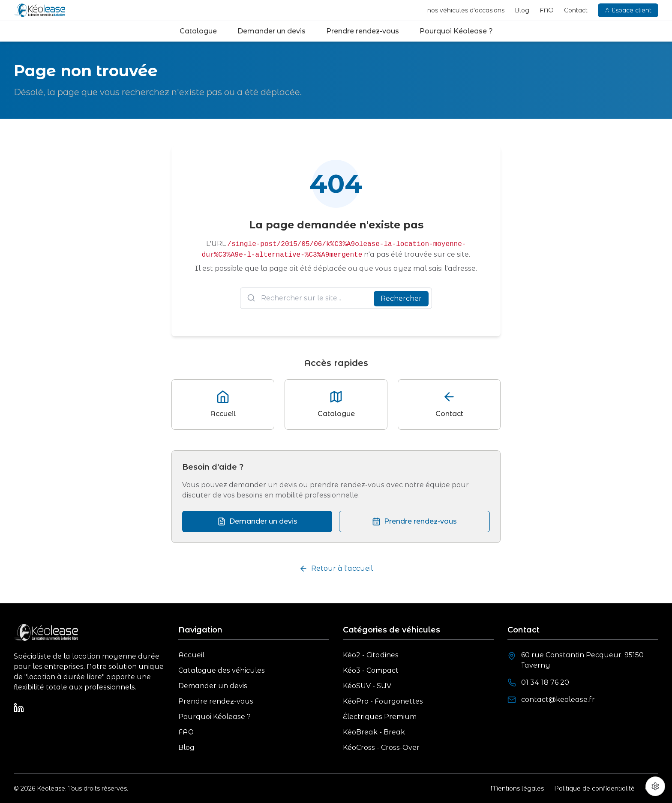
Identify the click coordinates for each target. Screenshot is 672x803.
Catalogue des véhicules (222, 670)
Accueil (191, 655)
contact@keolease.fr (558, 700)
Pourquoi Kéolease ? (456, 31)
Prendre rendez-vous (363, 31)
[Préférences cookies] (655, 786)
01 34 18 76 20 (545, 682)
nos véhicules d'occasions (466, 10)
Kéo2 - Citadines (371, 655)
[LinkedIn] (19, 708)
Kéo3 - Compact (371, 670)
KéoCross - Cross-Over (381, 748)
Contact (576, 10)
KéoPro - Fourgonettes (383, 701)
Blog (522, 10)
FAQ (547, 10)
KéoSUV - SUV (367, 686)
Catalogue (198, 31)
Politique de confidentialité (594, 788)
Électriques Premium (380, 717)
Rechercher (401, 298)
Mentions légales (517, 788)
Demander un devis (271, 31)
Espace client (628, 10)
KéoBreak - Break (374, 732)
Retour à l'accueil (336, 569)
